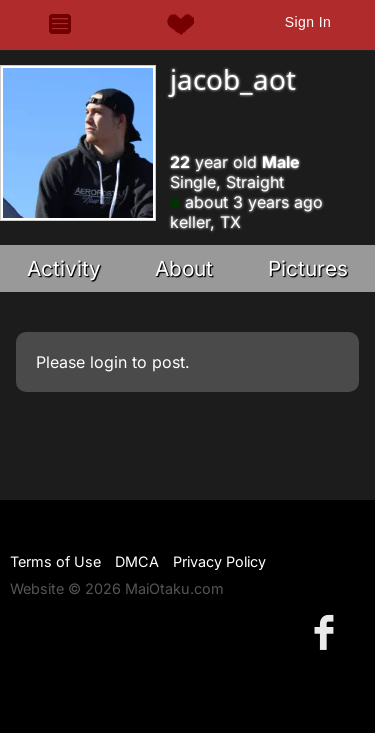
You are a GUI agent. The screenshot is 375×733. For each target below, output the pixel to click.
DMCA (137, 561)
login (108, 362)
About (184, 268)
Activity (64, 268)
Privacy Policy (219, 561)
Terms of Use (55, 561)
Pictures (308, 268)
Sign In (308, 22)
